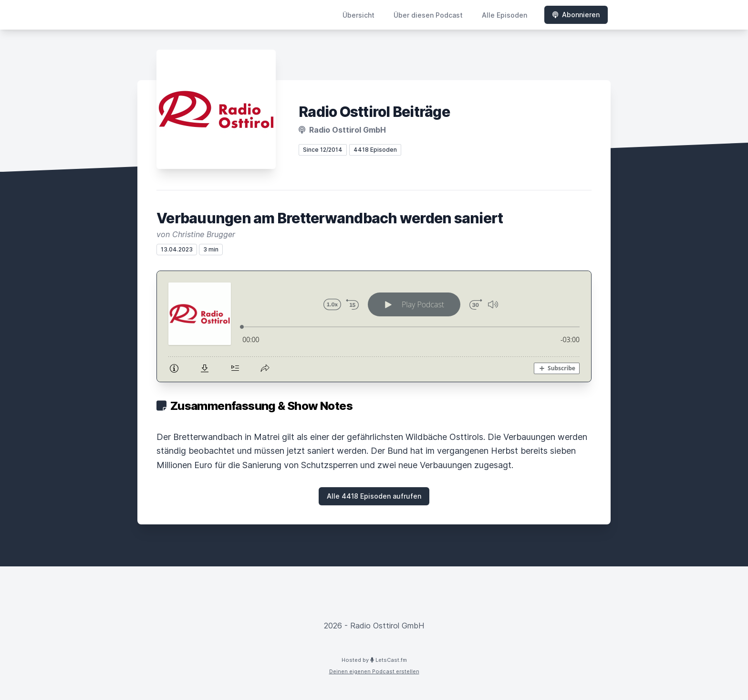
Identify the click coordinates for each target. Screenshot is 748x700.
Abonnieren (576, 15)
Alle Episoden (504, 15)
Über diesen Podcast (428, 15)
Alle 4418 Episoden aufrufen (374, 496)
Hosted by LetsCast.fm (374, 660)
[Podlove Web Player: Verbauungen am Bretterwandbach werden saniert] (374, 326)
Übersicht (358, 15)
